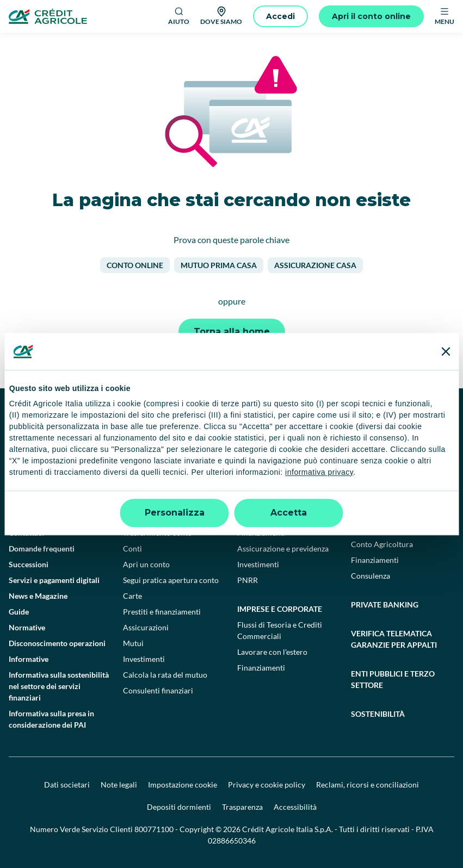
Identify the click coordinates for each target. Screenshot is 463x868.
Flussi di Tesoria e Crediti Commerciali (280, 630)
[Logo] (48, 16)
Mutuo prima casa (219, 265)
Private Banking (385, 604)
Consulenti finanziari (158, 690)
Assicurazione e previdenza (283, 548)
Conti (132, 548)
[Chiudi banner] (446, 351)
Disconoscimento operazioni (57, 643)
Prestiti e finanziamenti (162, 612)
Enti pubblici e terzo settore (393, 679)
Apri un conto (146, 564)
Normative (27, 627)
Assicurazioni (146, 627)
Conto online (135, 265)
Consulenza (371, 576)
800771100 (154, 829)
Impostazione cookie (183, 785)
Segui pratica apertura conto (171, 580)
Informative (29, 659)
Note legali (119, 785)
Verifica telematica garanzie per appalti (394, 639)
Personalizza (175, 513)
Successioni (29, 564)
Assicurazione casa (315, 265)
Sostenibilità (378, 714)
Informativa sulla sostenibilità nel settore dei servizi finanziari (59, 686)
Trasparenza (242, 807)
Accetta (289, 513)
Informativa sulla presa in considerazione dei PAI (51, 719)
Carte (132, 596)
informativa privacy (319, 472)
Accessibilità (295, 807)
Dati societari (67, 785)
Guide (19, 612)
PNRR (248, 580)
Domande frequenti (42, 548)
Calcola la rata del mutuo (165, 675)
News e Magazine (38, 596)
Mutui (133, 643)
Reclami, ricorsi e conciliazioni (368, 785)
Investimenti (144, 659)
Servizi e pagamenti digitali (54, 580)
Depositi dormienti (179, 807)
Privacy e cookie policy (267, 785)
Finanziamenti (261, 668)
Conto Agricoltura (382, 544)
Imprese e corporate (280, 609)
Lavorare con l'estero (272, 652)
